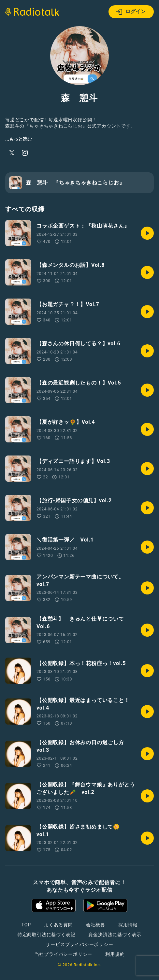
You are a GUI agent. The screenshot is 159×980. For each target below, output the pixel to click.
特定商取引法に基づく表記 (47, 935)
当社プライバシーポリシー (64, 954)
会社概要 (96, 925)
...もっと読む (19, 139)
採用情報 (128, 925)
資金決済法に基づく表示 (115, 935)
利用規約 (115, 954)
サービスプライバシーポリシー (79, 944)
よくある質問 (58, 925)
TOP (26, 925)
